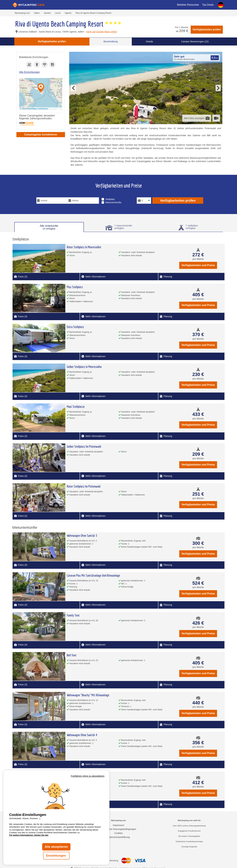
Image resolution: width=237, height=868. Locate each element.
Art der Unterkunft (115, 195)
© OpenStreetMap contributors (34, 109)
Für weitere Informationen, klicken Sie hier (29, 835)
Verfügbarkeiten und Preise (198, 265)
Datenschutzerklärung (119, 837)
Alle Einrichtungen (30, 72)
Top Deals (208, 5)
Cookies (119, 833)
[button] (41, 88)
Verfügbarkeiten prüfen (207, 30)
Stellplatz (110, 199)
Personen (143, 195)
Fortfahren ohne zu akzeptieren (88, 776)
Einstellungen (56, 856)
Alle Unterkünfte (49, 227)
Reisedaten (44, 195)
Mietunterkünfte (113, 202)
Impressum (118, 825)
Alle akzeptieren (56, 847)
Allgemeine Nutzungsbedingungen (118, 829)
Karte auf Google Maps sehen (101, 32)
